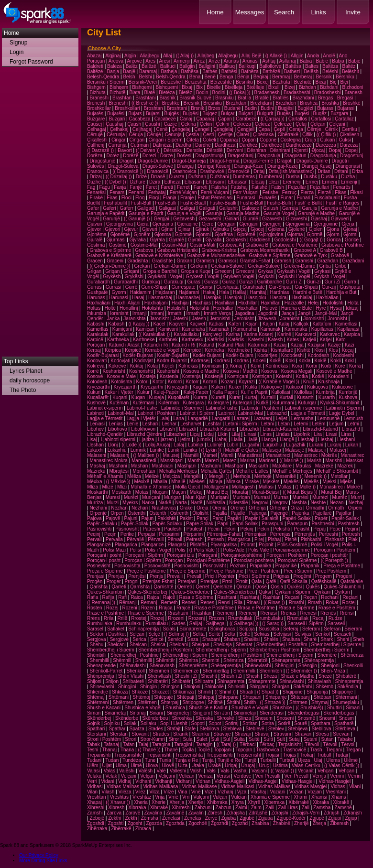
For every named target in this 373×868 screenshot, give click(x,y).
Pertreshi (329, 534)
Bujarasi (346, 108)
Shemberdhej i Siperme (336, 645)
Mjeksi (329, 482)
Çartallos (298, 119)
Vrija (160, 797)
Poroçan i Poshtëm (287, 555)
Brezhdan (236, 103)
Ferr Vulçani (246, 192)
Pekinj (247, 529)
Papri (223, 524)
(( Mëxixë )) (118, 482)
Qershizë (223, 587)
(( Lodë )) (131, 445)
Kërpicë (133, 350)
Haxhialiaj (302, 298)
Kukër (235, 387)
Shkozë (140, 692)
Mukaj (196, 492)
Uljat (107, 765)
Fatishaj (239, 187)
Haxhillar (247, 303)
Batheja (169, 71)
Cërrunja (116, 135)
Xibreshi (96, 808)
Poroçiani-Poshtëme (208, 560)
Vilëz (141, 792)
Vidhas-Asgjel (263, 781)
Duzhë (94, 182)
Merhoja (241, 476)
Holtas (94, 308)
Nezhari (140, 508)
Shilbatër (181, 681)
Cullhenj (96, 145)
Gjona (333, 229)
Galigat (187, 208)
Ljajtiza (147, 439)
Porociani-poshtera (254, 560)
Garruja (290, 208)
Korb (326, 366)
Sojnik (93, 723)
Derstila (195, 150)
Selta (230, 634)
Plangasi (176, 545)
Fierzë (324, 192)
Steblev (276, 729)
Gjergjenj (272, 224)
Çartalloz (344, 119)
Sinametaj (115, 713)
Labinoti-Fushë (222, 408)
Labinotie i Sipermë (182, 408)
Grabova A (230, 245)
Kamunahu (245, 329)
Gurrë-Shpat (154, 287)
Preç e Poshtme (226, 571)
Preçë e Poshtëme (146, 571)
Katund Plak (231, 345)
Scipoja (247, 629)
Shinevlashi (102, 687)
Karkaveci (306, 334)
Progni (132, 581)
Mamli (227, 455)
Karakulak (98, 334)
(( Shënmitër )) (301, 671)
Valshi (196, 771)
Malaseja (272, 450)
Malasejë (295, 450)
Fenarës (342, 187)
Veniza (205, 776)
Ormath (336, 508)
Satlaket (116, 629)
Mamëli (191, 455)
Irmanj (157, 313)
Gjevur (131, 229)
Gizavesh (272, 219)
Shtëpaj (206, 697)
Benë (210, 77)
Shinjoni (192, 687)
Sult (281, 739)
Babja (338, 61)
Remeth (170, 602)
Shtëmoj (141, 697)
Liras (346, 434)
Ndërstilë (238, 503)
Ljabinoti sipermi (118, 439)
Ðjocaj (318, 150)
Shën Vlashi (131, 676)
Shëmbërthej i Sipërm (326, 650)
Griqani (131, 271)
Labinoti (95, 413)
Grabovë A (305, 250)
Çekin (206, 124)
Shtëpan (323, 697)
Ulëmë (351, 760)
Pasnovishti (99, 529)
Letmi (353, 424)
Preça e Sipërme (105, 571)
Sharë (310, 639)
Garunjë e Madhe (316, 213)
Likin (223, 434)
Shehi (343, 639)
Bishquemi (167, 87)
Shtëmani (119, 697)
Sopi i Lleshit (174, 723)
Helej (313, 303)
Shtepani (252, 697)
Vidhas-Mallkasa (160, 787)
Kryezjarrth (125, 387)
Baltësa (293, 66)
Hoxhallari (248, 308)
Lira (318, 434)
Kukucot (295, 387)
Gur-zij (329, 287)
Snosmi (327, 718)
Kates (293, 340)
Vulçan (220, 797)
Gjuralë (95, 240)
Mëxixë (142, 482)
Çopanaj (229, 140)
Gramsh (283, 261)
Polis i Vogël (158, 550)
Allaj (168, 56)
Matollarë (282, 466)
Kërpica (113, 350)
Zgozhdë (198, 823)
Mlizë (108, 487)
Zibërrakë (121, 829)
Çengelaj (181, 129)
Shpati (246, 692)
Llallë (252, 439)
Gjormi (350, 234)
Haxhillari (270, 303)
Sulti (268, 739)
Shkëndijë (98, 692)
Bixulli (274, 87)
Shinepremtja (349, 681)
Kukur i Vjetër (119, 392)
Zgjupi (335, 818)
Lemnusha (302, 418)
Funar (286, 198)
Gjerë (208, 224)
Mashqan (235, 466)
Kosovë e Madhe (334, 371)
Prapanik (310, 566)
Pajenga (258, 513)
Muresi (113, 497)
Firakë (96, 198)
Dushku (329, 177)
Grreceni (245, 271)
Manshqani (172, 461)
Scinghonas (223, 629)
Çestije (225, 135)
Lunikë (157, 450)
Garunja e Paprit (146, 213)
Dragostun (296, 156)
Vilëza (125, 792)
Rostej (349, 602)
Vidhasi (95, 787)
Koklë (321, 361)
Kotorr (192, 382)
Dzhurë (138, 182)
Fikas (340, 192)
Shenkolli (353, 666)
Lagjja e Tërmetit (105, 418)
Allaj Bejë (252, 56)
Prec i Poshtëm (263, 571)
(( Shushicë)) (309, 708)
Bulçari (246, 114)
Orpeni (355, 508)
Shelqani (179, 645)
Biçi (344, 82)
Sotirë (284, 723)
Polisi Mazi (114, 550)
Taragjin (204, 744)
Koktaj (137, 366)
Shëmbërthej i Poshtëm (274, 650)
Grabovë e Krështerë (109, 255)
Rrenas (288, 613)
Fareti (167, 187)
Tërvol (348, 744)
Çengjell (246, 129)
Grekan (142, 266)
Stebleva (233, 729)
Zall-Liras (288, 808)
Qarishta (99, 587)
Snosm (346, 718)
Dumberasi (270, 177)
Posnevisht (99, 566)
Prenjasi (96, 576)
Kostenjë (214, 376)
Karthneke (144, 340)
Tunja (208, 760)
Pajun (147, 518)
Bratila (244, 98)
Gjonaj (350, 229)
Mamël (209, 455)
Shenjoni (330, 666)
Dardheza (225, 145)
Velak (111, 776)
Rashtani (226, 597)
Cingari (137, 140)
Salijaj (196, 624)
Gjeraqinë (187, 224)
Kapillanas (322, 329)
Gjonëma (97, 234)
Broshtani (177, 108)
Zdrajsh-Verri (306, 813)
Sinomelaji (245, 713)
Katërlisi (216, 340)
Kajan (269, 324)
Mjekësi (292, 482)
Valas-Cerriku (306, 765)
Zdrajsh (331, 813)
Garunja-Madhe (243, 213)
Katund (207, 345)
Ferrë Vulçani (215, 192)
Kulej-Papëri (166, 392)
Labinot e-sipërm (105, 408)
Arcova (116, 61)
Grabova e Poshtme (343, 245)
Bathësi (229, 71)
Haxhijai (180, 303)
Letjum (336, 424)
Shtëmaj (96, 697)
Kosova (269, 371)
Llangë (287, 439)
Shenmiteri (271, 671)
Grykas (265, 271)
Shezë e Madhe (297, 676)
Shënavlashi (132, 666)
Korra (355, 366)
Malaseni (97, 455)
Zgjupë (317, 818)
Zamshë (343, 808)
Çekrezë (283, 124)
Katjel (326, 340)
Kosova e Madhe (201, 371)
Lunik (174, 450)
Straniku (201, 734)
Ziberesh (339, 823)
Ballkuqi (247, 66)
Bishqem (119, 87)
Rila (238, 602)
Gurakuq (151, 282)
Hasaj (138, 298)
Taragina (161, 744)
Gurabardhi (126, 282)
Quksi (265, 592)
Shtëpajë (163, 697)
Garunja (214, 213)
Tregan (353, 750)
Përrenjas (280, 534)
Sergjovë (119, 639)
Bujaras (325, 108)
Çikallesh (350, 135)
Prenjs (156, 576)
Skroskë (226, 718)
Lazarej (242, 418)
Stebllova (321, 729)
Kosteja (148, 376)
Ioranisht (119, 313)
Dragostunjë (102, 161)
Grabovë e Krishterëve (159, 255)
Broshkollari (127, 108)
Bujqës (172, 114)
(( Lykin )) (211, 450)
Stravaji (243, 734)
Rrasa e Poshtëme (214, 608)
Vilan (92, 792)
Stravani (282, 734)
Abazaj (94, 56)
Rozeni (130, 608)
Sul (226, 739)
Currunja (117, 145)
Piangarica (239, 539)
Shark (327, 639)
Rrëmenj (247, 613)
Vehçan (346, 771)
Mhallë (178, 482)
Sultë (254, 739)
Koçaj (348, 350)
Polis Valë (259, 550)
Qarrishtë (163, 587)
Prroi (227, 581)
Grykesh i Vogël (203, 277)
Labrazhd (277, 413)
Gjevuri (150, 229)
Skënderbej (99, 718)
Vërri (92, 781)
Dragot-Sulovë (158, 166)
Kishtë (304, 350)
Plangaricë (152, 545)
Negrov (280, 503)
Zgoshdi (96, 823)
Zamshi (95, 813)
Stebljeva (298, 729)
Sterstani (96, 734)
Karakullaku (186, 334)
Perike (127, 534)
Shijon (112, 681)
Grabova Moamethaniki (265, 250)
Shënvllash (159, 676)
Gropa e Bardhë (160, 271)
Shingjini (127, 687)
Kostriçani (238, 376)
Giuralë (251, 219)
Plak (353, 539)
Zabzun (224, 808)
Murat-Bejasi (265, 492)
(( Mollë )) (305, 487)
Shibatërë (346, 676)
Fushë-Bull (252, 203)
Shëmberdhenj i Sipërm (221, 650)
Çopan (248, 140)
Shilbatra (204, 681)
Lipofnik (302, 434)
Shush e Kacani (104, 708)
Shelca (158, 645)
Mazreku (96, 471)
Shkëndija (348, 687)
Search (284, 12)
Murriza (95, 503)
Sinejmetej (178, 713)
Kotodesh (97, 382)
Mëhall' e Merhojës (292, 471)
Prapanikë (286, 566)
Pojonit (266, 545)
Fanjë (136, 187)
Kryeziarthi (98, 387)
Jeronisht (244, 319)
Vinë (196, 792)
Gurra (351, 282)
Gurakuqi (174, 282)
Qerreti (185, 587)
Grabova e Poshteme (295, 245)
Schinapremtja (143, 629)
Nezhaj (356, 503)
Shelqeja (223, 645)
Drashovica (184, 171)
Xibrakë (341, 802)
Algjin (130, 56)
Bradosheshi (328, 92)
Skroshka (182, 718)
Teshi (93, 750)
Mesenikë (286, 476)
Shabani (211, 639)
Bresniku (213, 103)
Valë (161, 771)
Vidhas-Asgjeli (229, 781)
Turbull (287, 760)
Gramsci (227, 261)
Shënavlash (162, 666)
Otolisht (200, 513)
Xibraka (321, 802)
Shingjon (170, 687)
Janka (114, 319)
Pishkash (335, 539)
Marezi (212, 461)
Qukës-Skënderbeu (234, 592)
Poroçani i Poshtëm (335, 550)
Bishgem (96, 87)
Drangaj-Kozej (282, 166)
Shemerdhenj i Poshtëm (237, 655)
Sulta (239, 739)
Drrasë (158, 177)
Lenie (132, 424)
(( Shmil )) (225, 692)
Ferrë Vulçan (183, 192)
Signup (18, 43)
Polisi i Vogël (324, 545)
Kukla (251, 387)
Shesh (252, 676)
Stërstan (119, 734)
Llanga (269, 439)
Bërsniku (345, 77)
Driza (357, 171)
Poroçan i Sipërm (143, 560)
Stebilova (209, 729)
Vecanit (306, 771)
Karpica (352, 334)
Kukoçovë (272, 387)
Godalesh (236, 240)
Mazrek (345, 466)
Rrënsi (347, 613)
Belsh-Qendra (171, 77)
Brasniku (225, 98)
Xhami (300, 797)
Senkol (323, 634)
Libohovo (117, 429)
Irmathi (175, 313)
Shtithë (215, 702)
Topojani (223, 750)
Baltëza (330, 66)
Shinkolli (236, 687)
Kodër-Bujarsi (207, 355)
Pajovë (113, 518)
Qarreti (119, 587)
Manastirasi (249, 455)
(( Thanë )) (149, 750)
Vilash (108, 792)
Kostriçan (262, 376)
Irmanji (140, 313)
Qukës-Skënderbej (148, 592)
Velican (186, 776)
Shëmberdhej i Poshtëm (282, 645)
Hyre (321, 308)
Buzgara (339, 114)
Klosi (319, 350)
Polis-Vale (233, 550)
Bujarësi (116, 114)
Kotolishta (121, 382)
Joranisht (290, 319)
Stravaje (222, 734)
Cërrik (332, 129)
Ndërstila (215, 503)
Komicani (212, 366)
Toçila (188, 750)
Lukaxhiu (117, 450)
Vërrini (337, 776)
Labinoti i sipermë (303, 408)
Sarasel (95, 629)
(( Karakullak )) (154, 334)
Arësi (165, 61)
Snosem (264, 718)
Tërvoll (330, 744)
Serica (139, 639)
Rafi (122, 597)
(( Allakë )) (276, 56)
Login (16, 52)
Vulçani (201, 797)
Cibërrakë (288, 135)
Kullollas (303, 392)
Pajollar (344, 513)
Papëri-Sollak (296, 518)
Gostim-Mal (174, 245)
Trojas (290, 755)
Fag (91, 187)
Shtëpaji (186, 697)
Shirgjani (258, 687)
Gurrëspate (184, 287)
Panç (218, 518)
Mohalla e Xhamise (151, 487)
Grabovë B (331, 250)
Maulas (303, 466)
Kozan (228, 382)
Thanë (171, 750)
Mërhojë (263, 476)
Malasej (338, 450)
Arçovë (135, 61)
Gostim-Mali (203, 245)
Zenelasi (171, 818)
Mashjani (187, 466)
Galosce (250, 208)
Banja (113, 71)
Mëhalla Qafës (216, 471)
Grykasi (322, 271)
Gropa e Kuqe (196, 271)
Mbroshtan (144, 471)
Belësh (311, 71)
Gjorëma (224, 234)
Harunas (96, 298)
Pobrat (247, 545)
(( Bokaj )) (240, 92)
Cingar (118, 140)
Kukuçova (318, 387)
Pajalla (219, 513)
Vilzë (169, 792)
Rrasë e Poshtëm (337, 608)
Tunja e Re (187, 760)
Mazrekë (324, 466)
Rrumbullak (240, 618)
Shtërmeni (98, 702)
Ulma (121, 765)
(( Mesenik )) (313, 476)
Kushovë (96, 403)
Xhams (338, 797)
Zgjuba (228, 818)
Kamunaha (193, 329)
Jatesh (199, 319)
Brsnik (197, 108)
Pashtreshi (323, 524)
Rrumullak (298, 618)
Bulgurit (265, 114)
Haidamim (141, 292)
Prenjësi (137, 576)
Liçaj (195, 434)
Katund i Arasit (124, 345)
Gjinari (185, 229)
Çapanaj (205, 119)
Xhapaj (94, 802)
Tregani (334, 750)
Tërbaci (247, 744)
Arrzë (214, 61)
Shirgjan (280, 687)
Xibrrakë (159, 808)
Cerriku (350, 129)
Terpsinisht (290, 744)
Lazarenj (263, 418)
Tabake (345, 739)
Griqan (112, 271)
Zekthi (115, 818)
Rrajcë (183, 608)
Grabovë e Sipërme (270, 255)
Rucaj (318, 618)
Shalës (271, 639)
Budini (267, 108)
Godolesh (260, 240)
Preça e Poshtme (342, 566)
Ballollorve (270, 66)
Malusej (171, 455)
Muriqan (241, 497)
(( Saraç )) (273, 624)
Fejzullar (297, 187)
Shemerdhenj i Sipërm (290, 655)
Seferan (332, 629)
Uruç (264, 765)
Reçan (310, 597)
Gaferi (109, 208)
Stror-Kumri (152, 739)
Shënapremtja (319, 660)
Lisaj (92, 439)
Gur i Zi (333, 282)
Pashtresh (349, 524)
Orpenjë (98, 513)
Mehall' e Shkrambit (337, 471)
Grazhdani (353, 261)
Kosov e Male (122, 376)
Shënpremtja (101, 676)
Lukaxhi (95, 450)
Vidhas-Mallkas (274, 787)
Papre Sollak (200, 524)
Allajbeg (206, 56)
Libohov (95, 429)
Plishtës (198, 545)
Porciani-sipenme (291, 550)
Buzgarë (96, 119)
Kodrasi (221, 361)
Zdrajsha (236, 813)
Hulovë (270, 308)
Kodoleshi (343, 355)
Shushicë (282, 708)
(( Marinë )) (291, 461)
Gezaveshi (210, 219)
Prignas (281, 576)
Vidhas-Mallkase (199, 787)
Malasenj (120, 455)
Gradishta (137, 261)
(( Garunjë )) (137, 219)
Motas (142, 492)
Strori (131, 739)
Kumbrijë (348, 392)
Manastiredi (144, 461)
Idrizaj (352, 308)
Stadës (156, 729)
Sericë (157, 639)
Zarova (114, 813)
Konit (256, 366)
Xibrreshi (181, 808)
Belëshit (351, 71)
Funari (304, 198)
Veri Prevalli (268, 776)
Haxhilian (225, 303)
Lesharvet (191, 424)
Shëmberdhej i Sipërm (111, 650)
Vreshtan (97, 797)
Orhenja (257, 508)
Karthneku (193, 340)
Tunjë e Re (229, 760)
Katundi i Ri (156, 345)
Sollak (130, 723)
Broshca (309, 103)
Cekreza (242, 124)
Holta (353, 303)
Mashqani (211, 466)
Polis (180, 550)
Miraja (216, 482)
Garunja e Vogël (185, 213)
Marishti (334, 461)
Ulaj (318, 760)
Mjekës (311, 482)
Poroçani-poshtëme (242, 555)
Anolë (329, 56)
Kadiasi (217, 324)
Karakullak (124, 334)
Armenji (182, 61)
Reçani (292, 597)
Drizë (141, 177)
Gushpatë (97, 292)
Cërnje (314, 129)
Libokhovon (143, 429)
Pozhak (238, 566)
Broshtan (154, 108)
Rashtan (272, 597)
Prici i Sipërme (254, 576)
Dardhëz (248, 145)
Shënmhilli (244, 671)
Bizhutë (117, 92)
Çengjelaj (223, 129)
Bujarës (95, 114)
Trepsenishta (189, 755)
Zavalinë (175, 813)
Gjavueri (340, 219)
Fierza (307, 192)
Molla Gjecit (187, 487)
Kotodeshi (339, 376)
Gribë (340, 266)
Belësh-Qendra (103, 77)
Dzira (155, 182)
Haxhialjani (156, 303)
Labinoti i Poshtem (261, 408)
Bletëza (167, 92)
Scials (169, 629)
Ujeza (304, 760)
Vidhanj (184, 781)
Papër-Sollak (135, 524)
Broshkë (352, 103)
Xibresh (116, 808)
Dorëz (113, 156)
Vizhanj (225, 792)
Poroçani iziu (181, 555)
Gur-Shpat (280, 287)
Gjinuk (202, 229)
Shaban (232, 639)
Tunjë (250, 760)
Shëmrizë (257, 660)
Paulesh (195, 529)
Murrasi (262, 497)
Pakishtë (166, 518)
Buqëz (320, 114)
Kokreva (96, 366)
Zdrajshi (280, 813)
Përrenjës (305, 534)
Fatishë (259, 187)
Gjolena (276, 229)
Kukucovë (342, 387)
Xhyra (238, 802)
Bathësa (190, 71)
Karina (233, 334)
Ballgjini (207, 66)
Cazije (171, 124)
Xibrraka (137, 808)
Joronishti (313, 319)
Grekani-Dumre (170, 266)
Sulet (202, 739)
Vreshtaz (142, 797)
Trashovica (268, 750)
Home (215, 12)
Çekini (223, 124)
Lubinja (196, 445)
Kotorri (175, 382)
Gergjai (162, 219)
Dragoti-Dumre (312, 161)
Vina (183, 792)
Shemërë (327, 655)
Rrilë (123, 618)
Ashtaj (269, 61)
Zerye (211, 818)
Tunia (165, 760)
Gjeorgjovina (120, 224)
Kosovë (95, 376)
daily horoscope (30, 380)
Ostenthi (137, 513)
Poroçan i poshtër (329, 555)
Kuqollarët (179, 397)
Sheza (270, 676)
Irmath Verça (217, 313)
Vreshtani (336, 792)
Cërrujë (95, 135)
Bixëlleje (255, 87)
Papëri (234, 518)
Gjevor (94, 229)
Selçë (154, 634)
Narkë (165, 503)
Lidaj (209, 434)
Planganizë (99, 545)
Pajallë (238, 513)
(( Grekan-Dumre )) (110, 266)
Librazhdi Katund (217, 429)
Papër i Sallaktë (262, 518)
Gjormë (315, 234)
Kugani (200, 387)
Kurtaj (251, 397)
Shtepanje (276, 697)
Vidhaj (125, 781)
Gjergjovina (298, 224)
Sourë (301, 723)
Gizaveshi (296, 219)
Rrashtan (202, 613)
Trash (316, 750)
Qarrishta (140, 587)
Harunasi (119, 298)
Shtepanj (300, 697)
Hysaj (336, 308)
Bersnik (324, 77)
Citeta (193, 140)
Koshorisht (168, 371)
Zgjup (351, 818)
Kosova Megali (297, 371)
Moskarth (122, 492)
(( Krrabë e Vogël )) (279, 382)
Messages (250, 12)
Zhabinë (282, 823)
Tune (150, 760)
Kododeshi (292, 355)
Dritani (341, 171)
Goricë (352, 240)
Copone (268, 140)
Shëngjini (285, 666)
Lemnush (354, 418)
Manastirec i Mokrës (315, 455)
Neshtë (318, 503)
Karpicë (95, 340)
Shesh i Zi (231, 676)
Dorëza (95, 156)
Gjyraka (138, 240)
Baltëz (349, 66)
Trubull (324, 755)
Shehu (96, 645)
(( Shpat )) (268, 692)
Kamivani (168, 329)
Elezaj (258, 182)
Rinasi (253, 602)
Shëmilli (144, 660)
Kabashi (96, 324)
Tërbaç (267, 744)
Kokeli (259, 361)
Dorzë (167, 156)
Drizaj (96, 177)
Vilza (154, 792)
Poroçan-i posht (104, 560)
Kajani (252, 324)
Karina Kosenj (258, 334)
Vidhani (143, 781)
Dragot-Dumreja (189, 161)
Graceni (115, 261)
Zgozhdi (219, 823)
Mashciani (163, 466)
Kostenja (192, 376)
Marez (230, 461)
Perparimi (170, 534)
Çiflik (307, 135)
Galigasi (167, 208)
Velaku (94, 776)
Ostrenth (179, 513)
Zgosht (135, 823)
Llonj (113, 445)
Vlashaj (258, 792)
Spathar (117, 729)
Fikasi (356, 192)
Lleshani (346, 439)
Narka (148, 503)
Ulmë (136, 765)
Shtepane (228, 697)
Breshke (171, 103)
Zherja (319, 823)
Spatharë (344, 723)
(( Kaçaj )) (139, 324)
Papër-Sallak (345, 518)
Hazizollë (294, 303)
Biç (333, 82)
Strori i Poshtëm (104, 739)
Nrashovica (164, 508)
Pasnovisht (127, 529)
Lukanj (334, 445)
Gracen (95, 261)
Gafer (93, 208)
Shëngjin (308, 666)
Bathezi (292, 71)
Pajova (94, 518)
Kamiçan (145, 329)
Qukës (313, 587)
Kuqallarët (98, 397)
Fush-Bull (141, 203)
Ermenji (349, 182)
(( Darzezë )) (100, 150)
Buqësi (302, 114)
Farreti (201, 187)
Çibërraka (263, 135)
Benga (226, 77)
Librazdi (187, 429)
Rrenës (328, 613)
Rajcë (169, 597)
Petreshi (195, 539)
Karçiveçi (213, 334)
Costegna (291, 140)
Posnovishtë (157, 566)
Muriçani (151, 497)
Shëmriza (233, 660)
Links (318, 12)
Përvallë (135, 539)
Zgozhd (240, 823)
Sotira (268, 723)
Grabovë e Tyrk (310, 255)
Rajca (153, 597)
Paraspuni (272, 524)
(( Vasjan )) (282, 771)
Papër (321, 518)
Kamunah (219, 329)
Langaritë (198, 418)
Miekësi (197, 482)
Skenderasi (272, 713)
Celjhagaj (143, 129)
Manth (194, 461)
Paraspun (297, 524)
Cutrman (140, 145)
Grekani (199, 266)
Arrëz (199, 61)
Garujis (309, 208)
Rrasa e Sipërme (296, 608)
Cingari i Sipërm (165, 140)
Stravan (303, 734)
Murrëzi (320, 497)
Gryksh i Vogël (329, 277)
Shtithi (233, 702)
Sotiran (250, 723)
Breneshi (118, 103)
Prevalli (175, 576)
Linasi (250, 434)
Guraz (228, 282)
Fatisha (219, 187)
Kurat (235, 397)
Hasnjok (234, 298)
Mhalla (160, 482)
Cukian (327, 140)
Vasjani (259, 771)
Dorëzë (131, 156)
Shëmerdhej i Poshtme (135, 655)
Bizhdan (307, 87)
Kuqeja (157, 397)
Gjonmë (183, 234)
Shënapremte (286, 660)
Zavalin (196, 813)
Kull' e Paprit (254, 392)
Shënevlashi (258, 666)
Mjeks (346, 482)
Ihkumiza (97, 313)
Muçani (160, 492)
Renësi (189, 602)
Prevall (194, 576)
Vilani (355, 787)
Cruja (310, 140)
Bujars (135, 114)
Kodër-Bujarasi (103, 355)
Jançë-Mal (326, 313)
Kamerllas (98, 329)
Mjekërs (271, 482)
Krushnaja (329, 382)
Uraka (198, 765)
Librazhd (351, 429)
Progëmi (302, 576)
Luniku (190, 450)
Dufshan (197, 177)
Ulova (152, 765)
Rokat (332, 602)
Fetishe (270, 192)
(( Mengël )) (217, 476)
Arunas (231, 61)
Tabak (93, 744)
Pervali (94, 539)
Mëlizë (152, 476)
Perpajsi (146, 534)
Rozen (148, 608)
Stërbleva (345, 729)
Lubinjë (215, 445)
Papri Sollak (245, 524)
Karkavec (330, 334)
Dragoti (285, 161)
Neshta (299, 503)
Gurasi (211, 282)
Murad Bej (218, 492)
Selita (199, 634)
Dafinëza (162, 145)
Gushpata (350, 287)
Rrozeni (176, 618)
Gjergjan (226, 224)
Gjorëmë (246, 234)
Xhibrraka (217, 802)
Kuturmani (283, 403)
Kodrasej (200, 361)
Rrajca (166, 608)
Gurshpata (227, 287)
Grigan (94, 271)
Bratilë (262, 98)
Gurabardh (99, 282)
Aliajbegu (149, 56)
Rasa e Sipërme (196, 597)
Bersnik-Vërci (143, 82)
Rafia (93, 597)
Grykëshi (134, 277)
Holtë (110, 308)
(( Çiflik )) (326, 135)
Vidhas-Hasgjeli (298, 781)
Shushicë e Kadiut (208, 708)
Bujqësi (191, 114)
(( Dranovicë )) (128, 171)
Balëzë (149, 66)
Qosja (277, 587)
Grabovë (340, 255)
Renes (207, 602)
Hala (224, 292)
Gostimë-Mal (144, 245)
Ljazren (166, 439)
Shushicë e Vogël (250, 708)
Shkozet (160, 692)
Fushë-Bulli (279, 203)
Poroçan (174, 560)
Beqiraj (261, 77)
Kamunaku (296, 329)
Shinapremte (262, 681)
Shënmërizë (186, 671)
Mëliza (134, 476)
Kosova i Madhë (240, 371)
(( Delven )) (148, 150)
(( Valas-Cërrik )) (342, 765)
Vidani (108, 781)
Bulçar (228, 114)
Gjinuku (221, 229)
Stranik (181, 734)
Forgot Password (31, 62)
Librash (167, 429)
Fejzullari (319, 187)
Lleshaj (326, 439)
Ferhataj (157, 192)
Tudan (112, 760)
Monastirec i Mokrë (340, 487)
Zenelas (193, 818)
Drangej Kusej (316, 166)
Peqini (351, 529)
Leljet (282, 418)
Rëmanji (128, 602)
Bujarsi (153, 114)
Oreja (202, 508)
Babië (322, 61)
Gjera (143, 224)
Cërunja (173, 135)
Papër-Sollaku (167, 524)
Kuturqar (307, 403)
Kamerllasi (346, 324)
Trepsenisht (249, 755)
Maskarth (258, 466)
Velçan (147, 776)
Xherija (177, 802)
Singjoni (201, 713)
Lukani (316, 445)
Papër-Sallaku (102, 524)
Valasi (93, 771)
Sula (187, 739)
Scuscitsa (269, 629)
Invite (353, 12)
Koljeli (168, 366)
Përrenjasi (256, 534)
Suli (215, 739)
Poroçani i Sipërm (144, 555)
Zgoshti (116, 823)
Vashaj (241, 771)
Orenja (219, 508)
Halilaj (239, 292)
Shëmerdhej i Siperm (185, 655)
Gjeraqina (163, 224)
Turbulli (268, 760)
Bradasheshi (297, 92)
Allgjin (297, 56)
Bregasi (345, 98)
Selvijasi (282, 634)
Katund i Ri (183, 345)
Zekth (131, 818)
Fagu (104, 187)
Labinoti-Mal (121, 413)
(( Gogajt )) (311, 240)
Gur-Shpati (306, 287)
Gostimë (117, 245)
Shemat (244, 645)
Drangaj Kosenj (214, 166)
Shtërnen (147, 702)
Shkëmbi (302, 687)
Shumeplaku (346, 702)
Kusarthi (306, 397)
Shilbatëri (158, 681)
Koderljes (267, 355)
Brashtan (122, 98)
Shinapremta (231, 681)
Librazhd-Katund (320, 429)
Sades (178, 624)
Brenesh (96, 103)
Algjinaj (113, 56)
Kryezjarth (178, 387)
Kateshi (256, 340)
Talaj (143, 744)
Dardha (183, 145)
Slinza (245, 718)
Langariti (221, 418)
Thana (127, 750)
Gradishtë (162, 261)
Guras (193, 282)
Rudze (335, 618)
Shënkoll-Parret (106, 671)
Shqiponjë (342, 692)
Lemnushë (329, 418)
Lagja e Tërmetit (308, 413)
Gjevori (113, 229)
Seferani (311, 629)
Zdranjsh (353, 813)
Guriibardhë (269, 282)
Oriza (296, 508)
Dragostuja (269, 156)
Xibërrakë (299, 802)
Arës (150, 61)
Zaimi (241, 808)
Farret (183, 187)
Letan (284, 424)
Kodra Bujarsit (172, 361)
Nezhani (98, 508)
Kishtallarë (282, 350)
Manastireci (278, 455)
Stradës (161, 734)
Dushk (310, 177)
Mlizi (122, 487)
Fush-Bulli (165, 203)
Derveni (235, 150)
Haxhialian (327, 298)
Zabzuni (203, 808)
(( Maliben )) (146, 455)
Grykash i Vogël (294, 271)
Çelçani (337, 124)
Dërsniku (173, 150)
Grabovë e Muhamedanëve (216, 255)
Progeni (344, 576)
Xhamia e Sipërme (270, 797)
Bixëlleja (234, 87)
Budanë (232, 108)
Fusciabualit (327, 198)
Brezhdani (261, 103)
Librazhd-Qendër (105, 434)
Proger (113, 581)
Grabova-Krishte (219, 250)
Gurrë (132, 287)
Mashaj (97, 466)
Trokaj (306, 755)
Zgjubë (247, 818)
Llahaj (221, 439)
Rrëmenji (225, 613)
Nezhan (119, 508)
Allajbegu (228, 56)
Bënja (243, 77)
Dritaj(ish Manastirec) (291, 171)
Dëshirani (280, 150)
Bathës (210, 71)
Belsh (129, 77)
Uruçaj (248, 765)
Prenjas (116, 576)
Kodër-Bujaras (138, 355)
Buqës (284, 114)
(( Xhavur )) (118, 802)
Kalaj (284, 324)
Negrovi (260, 503)
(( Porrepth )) (335, 560)
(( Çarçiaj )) (273, 119)
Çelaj (301, 124)
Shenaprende (101, 666)
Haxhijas (202, 303)
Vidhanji (163, 781)
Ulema (333, 760)
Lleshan (95, 445)
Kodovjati (120, 361)
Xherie (159, 802)
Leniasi (97, 424)
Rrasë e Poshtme (105, 613)
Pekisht (302, 529)
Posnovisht (214, 566)
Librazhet (176, 434)
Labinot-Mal (250, 413)
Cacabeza (139, 119)
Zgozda (154, 823)
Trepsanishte (128, 755)
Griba (325, 266)
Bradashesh (267, 92)
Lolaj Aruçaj (158, 445)
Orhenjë (278, 508)
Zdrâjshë (258, 813)
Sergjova (96, 639)
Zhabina (260, 823)
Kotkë (318, 376)
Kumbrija (325, 392)
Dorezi (149, 156)
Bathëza (250, 71)
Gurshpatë (254, 287)
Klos (333, 350)
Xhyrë (254, 802)
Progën (95, 581)
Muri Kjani (196, 497)
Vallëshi (178, 771)
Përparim (193, 534)
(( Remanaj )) (101, 602)
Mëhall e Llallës (252, 471)
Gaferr (127, 208)
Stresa (322, 734)
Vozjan (315, 792)
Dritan (324, 171)
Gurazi (246, 282)
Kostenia (169, 376)
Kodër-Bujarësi (173, 355)
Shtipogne (193, 702)
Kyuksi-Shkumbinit (340, 403)
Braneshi (99, 98)
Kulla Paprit (225, 392)
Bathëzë (271, 71)
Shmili (204, 692)
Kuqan (138, 397)
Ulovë (168, 765)
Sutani (310, 739)
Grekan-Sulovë (264, 266)
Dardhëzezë (299, 145)
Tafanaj (111, 744)
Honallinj (129, 308)
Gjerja (348, 224)
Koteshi (284, 376)
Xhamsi (319, 797)
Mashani (118, 466)
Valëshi (127, 771)
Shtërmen (123, 702)
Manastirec (353, 455)
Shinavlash (319, 681)
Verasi (223, 776)
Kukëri (218, 387)
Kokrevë (117, 366)
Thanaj (109, 750)
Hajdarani (189, 292)
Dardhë (203, 145)
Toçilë (204, 750)
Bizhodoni (353, 87)
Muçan (179, 492)
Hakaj (209, 292)
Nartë (197, 503)
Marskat (354, 461)
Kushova (348, 397)
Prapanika (260, 566)
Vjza (242, 792)
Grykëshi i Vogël (165, 277)
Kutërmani (143, 403)
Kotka (302, 376)
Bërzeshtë (221, 82)
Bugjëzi (305, 108)
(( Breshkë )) (145, 103)
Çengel (202, 129)
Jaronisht (159, 319)
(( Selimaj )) (176, 634)
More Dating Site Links (43, 861)
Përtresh (351, 534)
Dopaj (335, 150)
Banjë (129, 71)
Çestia (192, 135)
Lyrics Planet (26, 371)
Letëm (318, 424)
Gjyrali (195, 240)
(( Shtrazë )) (273, 702)
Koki (290, 361)
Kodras (241, 361)
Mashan (140, 466)
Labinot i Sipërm (197, 413)
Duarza (176, 177)
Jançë (304, 313)
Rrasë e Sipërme (146, 613)
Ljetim (184, 439)
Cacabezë (165, 119)
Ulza (183, 765)
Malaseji (317, 450)
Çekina (188, 124)
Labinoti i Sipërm (344, 408)
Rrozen (216, 618)
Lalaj (164, 418)
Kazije (335, 345)
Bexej (263, 82)
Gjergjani (249, 224)
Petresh (216, 539)
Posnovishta (127, 566)
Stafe (190, 729)
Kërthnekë (239, 350)
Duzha (348, 177)
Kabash (116, 324)
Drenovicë (239, 171)
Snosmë (306, 718)
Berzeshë (171, 82)
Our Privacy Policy (39, 855)
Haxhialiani (99, 303)
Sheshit (209, 676)
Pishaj (274, 539)
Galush (271, 208)
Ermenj (329, 182)
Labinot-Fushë (142, 408)
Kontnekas (277, 366)
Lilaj (236, 434)
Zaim (256, 808)
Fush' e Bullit (308, 203)
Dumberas (244, 177)
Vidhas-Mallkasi (238, 787)
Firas (112, 198)
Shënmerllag (216, 671)
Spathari (96, 729)
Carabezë (246, 119)
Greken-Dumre (299, 266)
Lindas (282, 434)
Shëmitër (165, 660)
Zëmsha (150, 818)
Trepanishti (99, 755)
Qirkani (244, 587)
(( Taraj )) (226, 744)
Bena (195, 77)
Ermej (312, 182)
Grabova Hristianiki (177, 250)
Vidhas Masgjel (311, 787)
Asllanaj (288, 61)
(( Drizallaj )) (119, 177)
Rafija (109, 597)
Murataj (240, 492)
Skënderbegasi (303, 713)
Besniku (244, 82)
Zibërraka (97, 829)
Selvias (262, 634)
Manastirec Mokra (108, 461)
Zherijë (302, 823)
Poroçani (207, 555)
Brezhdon (286, 103)
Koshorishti (141, 371)
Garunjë (111, 219)
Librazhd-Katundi (281, 429)
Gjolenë (296, 229)
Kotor (158, 382)
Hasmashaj (160, 298)
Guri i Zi (294, 282)
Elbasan (193, 182)
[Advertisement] (40, 214)
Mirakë (252, 482)
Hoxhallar (223, 308)
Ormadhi (315, 508)
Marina (247, 461)
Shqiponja (317, 692)
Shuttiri (335, 708)
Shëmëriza (352, 655)
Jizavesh (267, 319)
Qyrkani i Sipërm (293, 592)
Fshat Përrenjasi (215, 198)
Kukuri (94, 392)
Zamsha (322, 808)
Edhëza (173, 182)
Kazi (349, 345)
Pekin (263, 529)
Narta (181, 503)
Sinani (156, 713)
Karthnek (168, 340)
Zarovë (133, 813)
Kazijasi (316, 345)
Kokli (336, 361)
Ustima (280, 765)
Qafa (257, 581)
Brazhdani (303, 98)
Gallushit (228, 208)
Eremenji (292, 182)
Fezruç (290, 192)
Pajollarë (323, 513)
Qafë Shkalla (293, 581)
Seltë (245, 634)
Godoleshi (285, 240)
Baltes (312, 66)
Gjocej (257, 229)
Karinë (284, 334)
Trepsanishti (159, 755)
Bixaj (187, 87)
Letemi (301, 424)
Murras (281, 497)
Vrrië (173, 797)
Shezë (325, 676)
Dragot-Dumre (153, 161)
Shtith (250, 702)
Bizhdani (329, 87)
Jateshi (180, 319)
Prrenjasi (187, 581)
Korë (340, 366)
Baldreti (95, 66)
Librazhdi (249, 429)
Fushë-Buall (193, 203)
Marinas (267, 461)
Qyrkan (342, 592)
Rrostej (139, 618)
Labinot (226, 413)
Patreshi (151, 529)
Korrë (93, 371)
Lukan (352, 445)
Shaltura (291, 639)
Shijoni (94, 681)
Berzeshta (196, 82)
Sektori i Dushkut (108, 634)
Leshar (169, 424)
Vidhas (338, 787)
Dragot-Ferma (224, 161)
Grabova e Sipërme (110, 250)
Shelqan (201, 645)
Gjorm (333, 234)
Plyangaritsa (224, 545)
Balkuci (168, 66)
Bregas (326, 98)
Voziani (277, 792)
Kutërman (169, 403)
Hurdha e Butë (297, 308)
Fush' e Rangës (342, 203)
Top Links (16, 361)
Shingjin (149, 687)
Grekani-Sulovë (227, 266)
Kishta (260, 350)
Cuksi (345, 140)
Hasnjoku (256, 298)
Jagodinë (268, 313)
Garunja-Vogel (279, 213)
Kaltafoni (322, 324)
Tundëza (132, 760)
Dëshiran (256, 150)
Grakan (184, 261)
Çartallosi (321, 119)
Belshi (146, 77)
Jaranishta (134, 319)
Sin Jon (222, 713)
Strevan (341, 734)
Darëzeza (326, 145)
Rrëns (93, 618)
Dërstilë (215, 150)
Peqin (110, 534)
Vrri (186, 797)
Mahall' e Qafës (242, 450)
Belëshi (330, 71)
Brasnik (168, 98)
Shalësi (252, 639)
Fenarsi (136, 192)
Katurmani (259, 345)
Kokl (349, 361)
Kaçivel (197, 324)
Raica (137, 597)
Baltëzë (95, 71)
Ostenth (158, 513)
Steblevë (255, 729)
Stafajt (174, 729)
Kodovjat (144, 361)
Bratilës (280, 98)
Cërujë (154, 135)
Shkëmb (324, 687)
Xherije (195, 802)
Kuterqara (194, 403)
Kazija (297, 345)
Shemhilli (99, 660)
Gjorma (295, 234)
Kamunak (270, 329)
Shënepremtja (226, 666)
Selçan (137, 634)
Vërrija (319, 776)
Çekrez (263, 124)
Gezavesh (184, 219)
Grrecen (223, 271)
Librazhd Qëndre (145, 434)
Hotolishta (153, 308)
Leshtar (213, 424)
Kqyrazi (247, 382)
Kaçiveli (177, 324)
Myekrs (130, 503)
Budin (251, 108)
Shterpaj (170, 702)
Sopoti (198, 723)
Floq (140, 198)
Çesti (208, 135)
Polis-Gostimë (292, 545)
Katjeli (309, 340)
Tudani (94, 760)
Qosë (261, 587)
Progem (324, 576)
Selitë (214, 634)
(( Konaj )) (236, 366)
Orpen (117, 513)
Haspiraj (279, 298)
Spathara (321, 723)
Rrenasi (268, 613)
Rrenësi (308, 613)
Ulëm (93, 765)
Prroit (242, 581)
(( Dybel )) (115, 182)
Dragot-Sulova (123, 166)
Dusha (293, 177)
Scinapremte (193, 629)
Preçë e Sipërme (187, 571)
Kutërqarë (219, 403)
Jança (288, 313)
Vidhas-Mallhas (123, 787)
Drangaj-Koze (249, 166)
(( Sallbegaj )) (244, 624)
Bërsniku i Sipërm (106, 82)
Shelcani (116, 645)
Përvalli (156, 539)
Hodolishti (333, 303)
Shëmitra (188, 660)
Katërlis (236, 340)
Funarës (268, 198)
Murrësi (301, 497)
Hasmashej (188, 298)
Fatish (278, 187)
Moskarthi (97, 492)
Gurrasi (114, 287)
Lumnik (138, 450)
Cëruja (136, 135)
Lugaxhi (250, 445)
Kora (297, 366)
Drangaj (185, 166)
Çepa (264, 129)
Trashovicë (295, 750)
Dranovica (98, 171)
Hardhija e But (341, 292)
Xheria (141, 802)
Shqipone (293, 692)
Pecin (214, 529)
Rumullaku (157, 624)
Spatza (137, 729)
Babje (354, 61)
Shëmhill (122, 660)
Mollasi (266, 487)
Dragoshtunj (241, 156)
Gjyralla (213, 240)
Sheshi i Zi (186, 676)
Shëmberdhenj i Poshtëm (165, 650)
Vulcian (239, 797)
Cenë (162, 129)
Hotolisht (176, 308)
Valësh (145, 771)
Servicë (175, 639)
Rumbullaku (129, 624)
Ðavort (125, 150)
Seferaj (291, 629)
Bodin (202, 92)
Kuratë (218, 397)
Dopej (351, 150)
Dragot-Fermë (258, 161)
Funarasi (246, 198)
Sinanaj (137, 713)
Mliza (93, 487)
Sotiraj (231, 723)
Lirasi (331, 434)
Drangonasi (347, 166)
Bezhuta (281, 82)
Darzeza (349, 145)
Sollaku (148, 723)
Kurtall (286, 397)
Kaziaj (280, 345)
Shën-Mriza (333, 671)
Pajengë (279, 513)
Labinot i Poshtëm (157, 413)
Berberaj (303, 77)
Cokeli (209, 140)
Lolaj (179, 445)
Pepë (335, 529)
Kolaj (153, 366)
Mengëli (192, 476)
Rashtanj (249, 597)
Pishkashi (311, 539)
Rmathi (296, 602)
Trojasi (272, 755)
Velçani (129, 776)
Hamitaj (258, 292)
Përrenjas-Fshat (224, 534)
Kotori (143, 382)
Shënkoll (135, 671)
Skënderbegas (339, 713)
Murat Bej (332, 492)
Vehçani (326, 771)
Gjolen (316, 229)
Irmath (193, 313)
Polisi (135, 550)
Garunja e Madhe (339, 208)
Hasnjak (212, 298)
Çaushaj (115, 124)
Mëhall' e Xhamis (105, 476)
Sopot (215, 723)
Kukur (143, 392)
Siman (94, 713)
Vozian (296, 792)
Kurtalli (269, 397)
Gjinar (168, 229)
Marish (314, 461)
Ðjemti (301, 150)
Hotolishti (199, 308)
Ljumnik (202, 439)
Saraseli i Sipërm (306, 624)
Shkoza (120, 692)
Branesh (354, 92)
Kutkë (262, 403)
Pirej (259, 539)
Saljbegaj (216, 624)
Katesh (275, 340)
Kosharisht (114, 371)
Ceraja (296, 129)
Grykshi (266, 277)
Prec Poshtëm (331, 571)
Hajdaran (165, 292)
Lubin (232, 445)
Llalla (237, 439)
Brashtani (145, 98)
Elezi (274, 182)
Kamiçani (122, 329)
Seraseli (342, 634)
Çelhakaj (119, 129)
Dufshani (219, 177)
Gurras (94, 287)
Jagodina (245, 313)
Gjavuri (95, 224)
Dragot (126, 161)
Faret (151, 187)
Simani (353, 708)
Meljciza (171, 476)
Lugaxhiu (273, 445)
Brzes (214, 108)
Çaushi (152, 124)
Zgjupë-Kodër (291, 818)
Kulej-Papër (196, 392)
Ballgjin (187, 66)
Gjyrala (157, 240)
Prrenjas (209, 581)
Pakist (186, 518)
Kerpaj (94, 350)
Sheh (358, 639)
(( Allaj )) (185, 56)
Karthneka (118, 340)
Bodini (219, 92)
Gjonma (163, 234)
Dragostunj (351, 156)
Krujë (309, 382)
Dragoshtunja (209, 156)
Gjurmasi (116, 240)
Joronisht (337, 319)
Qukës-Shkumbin (105, 592)
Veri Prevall (296, 776)
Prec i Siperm (298, 571)
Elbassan (237, 182)
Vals (225, 771)
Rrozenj (197, 618)
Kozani (210, 382)
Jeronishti (220, 319)
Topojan (244, 750)
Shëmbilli (97, 655)
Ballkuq (227, 66)
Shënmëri (159, 671)
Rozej (112, 608)
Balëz (132, 66)
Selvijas (303, 634)
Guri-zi (313, 282)
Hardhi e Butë (308, 292)
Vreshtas (119, 797)
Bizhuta (97, 92)
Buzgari (117, 119)
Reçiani (350, 597)
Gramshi (304, 261)
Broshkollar (99, 108)
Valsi (212, 771)
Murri (357, 497)
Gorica (334, 240)
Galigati (207, 208)
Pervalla (114, 539)
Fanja (120, 187)
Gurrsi (206, 287)
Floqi (154, 198)
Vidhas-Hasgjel (335, 781)
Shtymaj (320, 702)
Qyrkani (322, 592)
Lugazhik (296, 445)
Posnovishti (186, 566)
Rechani (330, 597)
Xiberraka (274, 802)
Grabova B (257, 245)
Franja (169, 198)
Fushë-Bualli (223, 203)
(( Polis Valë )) (204, 550)
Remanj (149, 602)
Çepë (279, 129)
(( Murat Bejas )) (300, 492)
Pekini (230, 529)
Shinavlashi (291, 681)
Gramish (205, 261)
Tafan (129, 744)
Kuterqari (243, 403)
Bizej (290, 87)
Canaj (186, 119)
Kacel (159, 324)
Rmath (315, 602)
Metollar (339, 476)
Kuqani (120, 397)
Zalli (270, 808)
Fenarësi (96, 192)
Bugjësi (286, 108)
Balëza (115, 66)
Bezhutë (303, 82)
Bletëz (186, 92)
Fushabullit (115, 203)
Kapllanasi (348, 329)
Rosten (95, 608)
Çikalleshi (97, 140)
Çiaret (243, 135)
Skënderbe (127, 718)
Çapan (225, 119)
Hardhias (280, 292)
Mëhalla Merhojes (178, 471)
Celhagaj (96, 129)
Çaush (134, 124)
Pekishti (281, 529)
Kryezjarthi (152, 387)
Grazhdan (328, 261)
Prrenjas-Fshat (158, 581)
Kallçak (301, 324)
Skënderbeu (155, 718)
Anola (313, 56)
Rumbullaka (100, 624)
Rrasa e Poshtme (256, 608)
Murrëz (340, 497)
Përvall (175, 539)
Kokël (276, 361)
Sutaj (294, 739)
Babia (306, 61)
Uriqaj (231, 765)
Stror (174, 739)
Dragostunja (323, 156)
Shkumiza (183, 692)
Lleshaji (306, 439)
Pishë (291, 539)
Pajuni (131, 518)
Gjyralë (176, 240)
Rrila (109, 618)
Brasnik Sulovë (195, 98)
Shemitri (211, 660)
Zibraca (143, 829)
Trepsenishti (219, 755)
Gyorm (119, 292)
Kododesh (318, 355)
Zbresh (215, 813)
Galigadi (146, 208)
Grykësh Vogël (239, 277)
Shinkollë (214, 687)
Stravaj (262, 734)
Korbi (312, 366)
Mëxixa (95, 482)
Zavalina (154, 813)
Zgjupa (266, 818)
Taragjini (183, 744)
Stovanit (140, 734)
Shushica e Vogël (143, 708)
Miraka (233, 482)
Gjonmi (203, 234)
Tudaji (342, 755)
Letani (268, 424)
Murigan (173, 497)
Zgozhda (175, 823)
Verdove (243, 776)
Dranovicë (158, 171)
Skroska (204, 718)
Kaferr (235, 324)
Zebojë (97, 818)
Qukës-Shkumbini (343, 587)
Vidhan (203, 781)
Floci (126, 198)
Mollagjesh (243, 487)
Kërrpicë (192, 350)
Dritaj (259, 171)
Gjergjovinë (326, 224)
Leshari (150, 424)
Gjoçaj (240, 229)
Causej (94, 124)
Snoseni (285, 718)
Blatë (149, 92)
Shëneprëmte (193, 666)
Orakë (186, 508)
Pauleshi (173, 529)
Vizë (209, 792)
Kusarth (327, 397)
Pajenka (300, 513)
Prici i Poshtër (220, 576)
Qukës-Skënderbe (191, 592)
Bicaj (321, 82)
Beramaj (281, 77)
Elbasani (215, 182)
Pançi (203, 518)
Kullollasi (280, 392)
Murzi (113, 503)
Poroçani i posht (104, 555)
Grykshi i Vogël (294, 277)
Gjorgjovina (271, 234)
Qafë (271, 581)
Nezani (337, 503)
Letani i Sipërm (241, 424)
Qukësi (294, 587)
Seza (193, 639)
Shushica (175, 708)
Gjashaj (319, 219)
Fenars (117, 192)
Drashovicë (212, 171)
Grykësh (112, 277)
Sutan (327, 739)
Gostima (96, 245)
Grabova (144, 250)
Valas (110, 771)
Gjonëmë (120, 234)
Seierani (353, 629)
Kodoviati (97, 361)
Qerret (202, 587)
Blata (135, 92)
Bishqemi (142, 87)
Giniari (232, 219)
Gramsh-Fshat (255, 261)
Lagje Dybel (342, 413)
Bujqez (210, 114)
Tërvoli (312, 744)
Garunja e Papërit (106, 213)
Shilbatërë (133, 681)
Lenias (115, 424)
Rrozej (157, 618)
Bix (199, 87)
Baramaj (148, 71)
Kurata (200, 397)
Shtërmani (346, 697)
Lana (179, 418)
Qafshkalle (352, 581)
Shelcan (138, 645)
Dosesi (184, 156)
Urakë (214, 765)
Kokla (304, 361)
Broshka (330, 103)
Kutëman (119, 403)
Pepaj (319, 529)
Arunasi (251, 61)
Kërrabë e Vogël (162, 350)
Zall (306, 808)
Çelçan (318, 124)
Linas (266, 434)
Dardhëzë (271, 145)
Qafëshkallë (324, 581)
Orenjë (238, 508)
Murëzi (131, 497)
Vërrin (354, 776)
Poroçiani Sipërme (297, 560)
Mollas (284, 487)
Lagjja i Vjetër (141, 418)
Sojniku (112, 723)
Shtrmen (298, 702)
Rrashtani (178, 613)
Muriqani (219, 497)
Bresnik (192, 103)
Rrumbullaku (270, 618)
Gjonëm (142, 234)
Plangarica (126, 545)
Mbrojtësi (119, 471)
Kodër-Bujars (239, 355)
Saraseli (336, 624)
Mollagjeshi (216, 487)
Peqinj (94, 534)
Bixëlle (214, 87)
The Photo (23, 390)
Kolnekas (188, 366)
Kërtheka (214, 350)
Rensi (224, 602)
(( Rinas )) (274, 602)
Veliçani (166, 776)
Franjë (187, 198)
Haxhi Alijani (127, 303)
